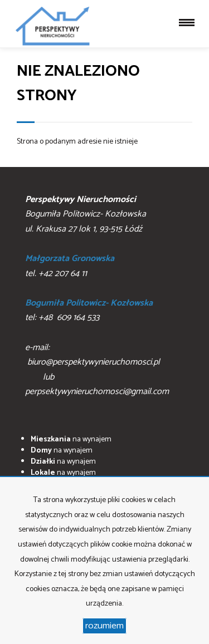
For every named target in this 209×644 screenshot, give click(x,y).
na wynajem (71, 439)
